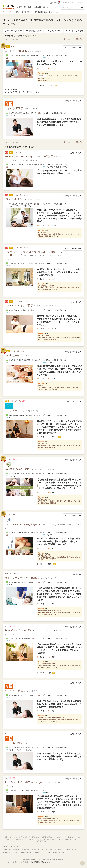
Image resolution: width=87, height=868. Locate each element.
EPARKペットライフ (59, 853)
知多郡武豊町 (27, 12)
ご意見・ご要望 (50, 7)
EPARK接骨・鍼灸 (25, 853)
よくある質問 (42, 837)
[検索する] (82, 8)
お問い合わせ (51, 837)
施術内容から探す (34, 31)
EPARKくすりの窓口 (57, 850)
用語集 (7, 839)
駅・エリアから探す (13, 31)
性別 (54, 3)
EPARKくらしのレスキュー (42, 853)
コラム (58, 837)
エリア (19, 7)
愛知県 (16, 12)
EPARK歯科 (26, 850)
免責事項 (47, 841)
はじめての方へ (19, 837)
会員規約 (27, 837)
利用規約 (34, 837)
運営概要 (40, 841)
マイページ (81, 2)
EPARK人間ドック (71, 850)
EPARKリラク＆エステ (8, 7)
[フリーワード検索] (70, 8)
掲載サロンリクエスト (75, 837)
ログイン (72, 2)
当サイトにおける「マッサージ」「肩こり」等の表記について (41, 839)
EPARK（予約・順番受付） (11, 850)
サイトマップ (77, 839)
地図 (39, 113)
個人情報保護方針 (67, 839)
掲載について (9, 837)
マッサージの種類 (16, 839)
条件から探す (53, 31)
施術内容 (37, 7)
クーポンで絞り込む (74, 31)
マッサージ (7, 12)
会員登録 (65, 2)
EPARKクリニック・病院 (40, 850)
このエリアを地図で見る (73, 39)
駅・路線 (28, 7)
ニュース (64, 837)
